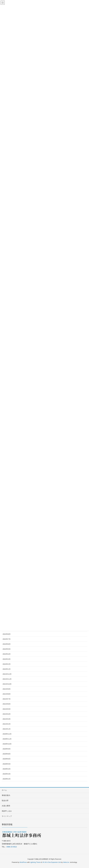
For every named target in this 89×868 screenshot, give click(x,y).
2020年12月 (7, 734)
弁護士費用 (6, 806)
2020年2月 (7, 779)
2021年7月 (7, 699)
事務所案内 (6, 795)
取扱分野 (5, 801)
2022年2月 (7, 664)
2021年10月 (7, 684)
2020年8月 (7, 754)
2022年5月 (7, 649)
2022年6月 (7, 644)
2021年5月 (7, 709)
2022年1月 (7, 669)
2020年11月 (7, 739)
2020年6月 (7, 759)
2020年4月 (7, 769)
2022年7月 (7, 639)
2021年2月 (7, 724)
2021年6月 (7, 704)
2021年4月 (7, 714)
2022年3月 (7, 659)
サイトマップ (7, 816)
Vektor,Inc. (66, 862)
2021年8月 (7, 694)
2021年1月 (7, 729)
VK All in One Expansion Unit (52, 862)
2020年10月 (7, 744)
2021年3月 (7, 719)
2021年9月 (7, 689)
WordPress (23, 862)
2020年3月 (7, 774)
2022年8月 (7, 634)
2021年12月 (7, 674)
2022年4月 (7, 654)
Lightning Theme (35, 862)
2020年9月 (7, 749)
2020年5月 (7, 764)
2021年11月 (7, 679)
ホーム (4, 790)
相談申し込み (7, 811)
